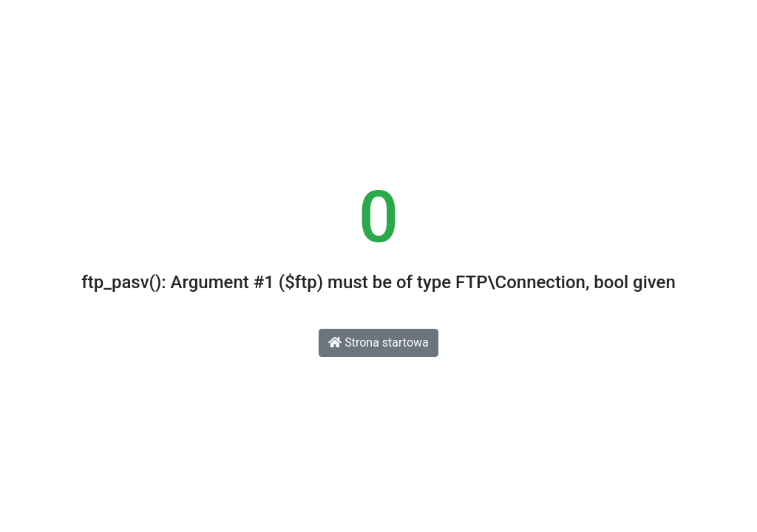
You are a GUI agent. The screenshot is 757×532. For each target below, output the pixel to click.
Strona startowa (378, 342)
